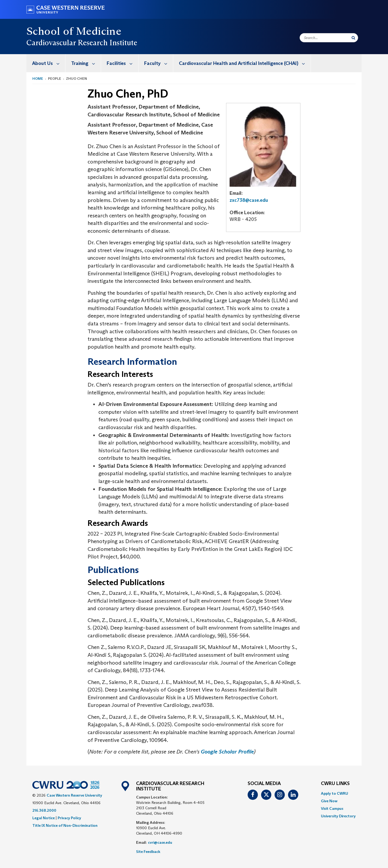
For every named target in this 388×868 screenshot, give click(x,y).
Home (38, 79)
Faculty (159, 63)
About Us (49, 63)
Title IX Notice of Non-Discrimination (65, 825)
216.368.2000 (44, 810)
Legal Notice (44, 818)
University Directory (338, 816)
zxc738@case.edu (249, 200)
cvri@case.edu (160, 842)
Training (86, 63)
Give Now (329, 801)
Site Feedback (148, 852)
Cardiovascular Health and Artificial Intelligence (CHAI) (245, 63)
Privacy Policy (69, 818)
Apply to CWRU (335, 793)
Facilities (122, 63)
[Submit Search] (353, 38)
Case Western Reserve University (74, 795)
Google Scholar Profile (227, 752)
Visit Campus (332, 808)
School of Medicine (74, 31)
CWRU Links (335, 784)
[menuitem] (46, 63)
